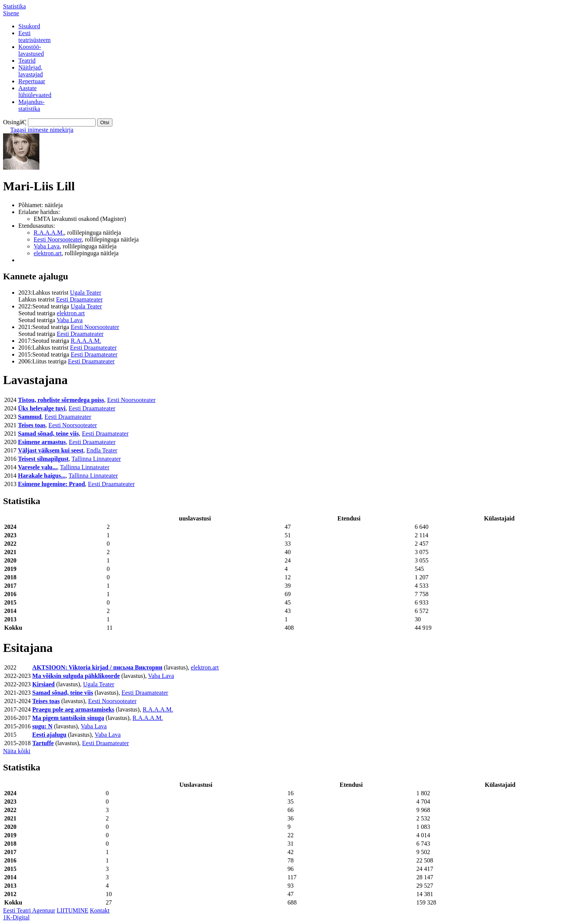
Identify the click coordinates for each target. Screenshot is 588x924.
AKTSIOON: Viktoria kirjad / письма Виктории (97, 667)
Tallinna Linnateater (96, 459)
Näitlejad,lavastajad (31, 71)
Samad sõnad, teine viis (48, 434)
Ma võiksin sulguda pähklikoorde (76, 676)
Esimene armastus (42, 442)
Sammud (30, 417)
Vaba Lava (47, 246)
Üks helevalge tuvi (42, 408)
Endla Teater (102, 450)
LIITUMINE (72, 910)
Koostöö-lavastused (31, 50)
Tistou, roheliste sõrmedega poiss (61, 400)
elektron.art (48, 253)
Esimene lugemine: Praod (51, 484)
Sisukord (29, 26)
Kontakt (100, 910)
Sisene (11, 13)
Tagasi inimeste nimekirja (42, 130)
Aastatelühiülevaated (35, 92)
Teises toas (32, 425)
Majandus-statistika (31, 105)
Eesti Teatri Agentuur (29, 910)
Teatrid (27, 61)
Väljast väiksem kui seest (51, 450)
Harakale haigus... (42, 476)
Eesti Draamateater (80, 299)
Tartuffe (43, 743)
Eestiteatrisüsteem (34, 36)
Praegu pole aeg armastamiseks (73, 709)
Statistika (15, 6)
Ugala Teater (86, 293)
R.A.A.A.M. (49, 233)
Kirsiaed (43, 684)
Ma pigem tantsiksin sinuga (68, 718)
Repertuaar (32, 81)
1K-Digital (16, 917)
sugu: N (42, 726)
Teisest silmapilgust (43, 459)
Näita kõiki (17, 751)
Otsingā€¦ (15, 122)
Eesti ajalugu (49, 735)
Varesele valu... (37, 467)
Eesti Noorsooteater (58, 239)
